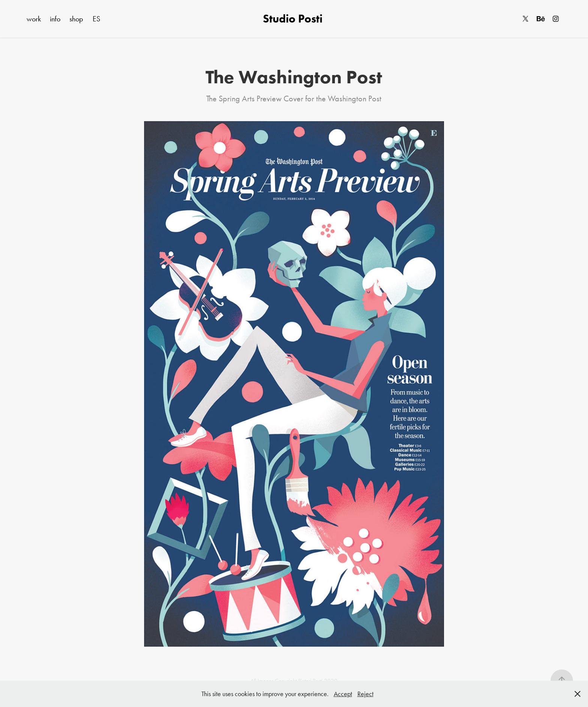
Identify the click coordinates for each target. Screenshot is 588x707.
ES (96, 19)
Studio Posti (294, 19)
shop (76, 19)
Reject (365, 694)
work (34, 19)
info (55, 19)
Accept (343, 694)
